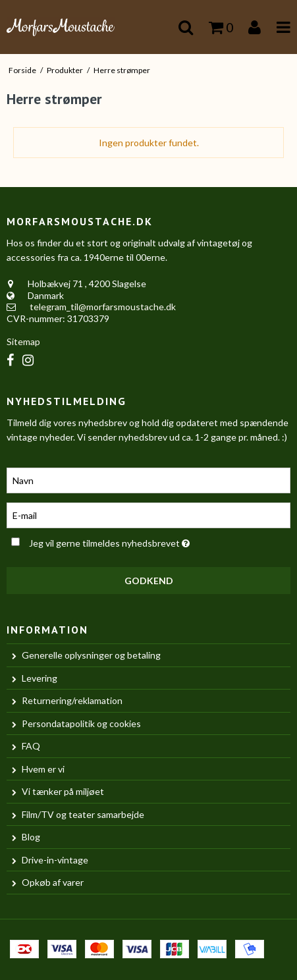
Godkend (149, 581)
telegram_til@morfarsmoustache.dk (103, 307)
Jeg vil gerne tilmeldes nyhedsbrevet (128, 541)
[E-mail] (148, 514)
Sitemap (23, 341)
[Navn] (148, 479)
